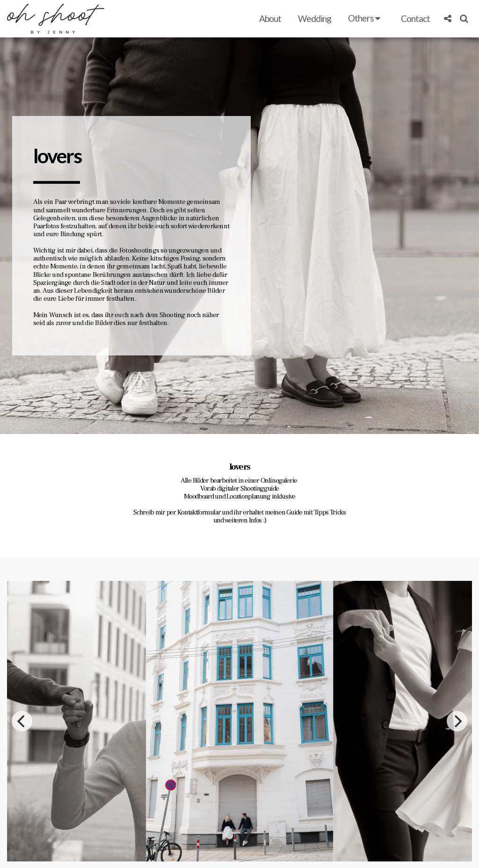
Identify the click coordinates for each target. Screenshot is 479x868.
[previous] (22, 765)
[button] (366, 19)
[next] (457, 765)
